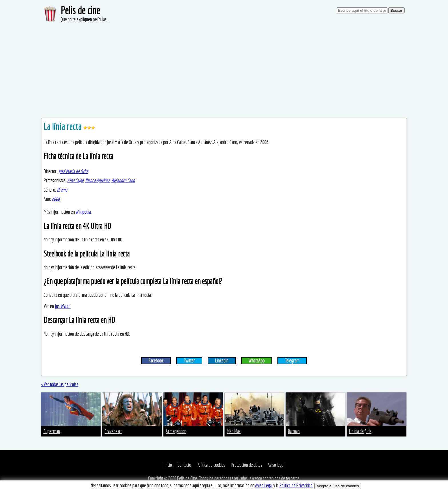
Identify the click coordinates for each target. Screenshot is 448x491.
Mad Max (234, 431)
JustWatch (63, 306)
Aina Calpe (75, 180)
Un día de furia (360, 431)
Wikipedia (83, 212)
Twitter (189, 361)
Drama (62, 190)
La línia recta (63, 127)
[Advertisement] (224, 66)
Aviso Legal (264, 485)
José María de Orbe (73, 171)
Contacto (184, 465)
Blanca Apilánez (97, 180)
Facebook (156, 361)
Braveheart (113, 431)
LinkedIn (222, 361)
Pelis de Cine (187, 478)
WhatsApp (257, 361)
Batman (294, 431)
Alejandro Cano (123, 180)
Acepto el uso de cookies (338, 486)
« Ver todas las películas (60, 384)
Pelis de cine (80, 10)
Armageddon (176, 431)
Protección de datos (247, 465)
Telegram (292, 361)
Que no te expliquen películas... (85, 19)
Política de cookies (211, 465)
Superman (52, 431)
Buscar (396, 10)
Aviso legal (276, 465)
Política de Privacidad (296, 485)
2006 (56, 199)
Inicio (168, 465)
